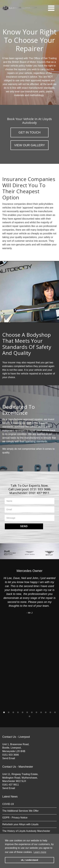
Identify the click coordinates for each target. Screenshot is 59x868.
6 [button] (27, 713)
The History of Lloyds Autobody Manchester (26, 831)
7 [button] (32, 713)
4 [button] (18, 713)
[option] (10, 553)
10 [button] (46, 713)
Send (24, 526)
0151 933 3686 (40, 489)
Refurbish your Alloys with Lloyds (20, 824)
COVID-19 (8, 804)
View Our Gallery (30, 145)
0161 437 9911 (39, 493)
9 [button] (41, 713)
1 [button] (4, 713)
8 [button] (36, 713)
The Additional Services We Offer (20, 811)
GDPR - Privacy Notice (15, 818)
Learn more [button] (40, 852)
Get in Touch (29, 132)
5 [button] (23, 713)
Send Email (9, 758)
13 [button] (29, 717)
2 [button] (9, 713)
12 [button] (55, 713)
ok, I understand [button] (29, 860)
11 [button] (50, 713)
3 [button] (13, 713)
